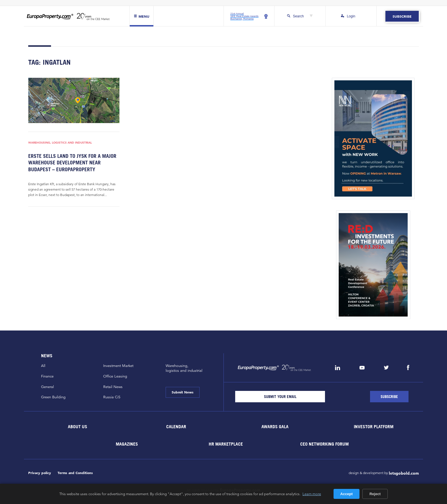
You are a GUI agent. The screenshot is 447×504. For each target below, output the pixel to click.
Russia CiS (112, 397)
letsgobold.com (404, 473)
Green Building (53, 397)
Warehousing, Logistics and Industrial (60, 142)
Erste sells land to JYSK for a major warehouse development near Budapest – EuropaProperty (72, 163)
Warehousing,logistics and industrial (184, 368)
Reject (375, 494)
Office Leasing (115, 376)
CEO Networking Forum (324, 444)
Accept (347, 494)
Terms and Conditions (75, 473)
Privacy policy (40, 473)
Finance (47, 376)
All (43, 366)
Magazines (127, 444)
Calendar (176, 427)
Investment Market (118, 366)
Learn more (312, 494)
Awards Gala (275, 427)
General (47, 387)
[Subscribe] (389, 397)
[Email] (280, 397)
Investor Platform (374, 427)
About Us (78, 427)
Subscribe (402, 16)
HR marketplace (226, 444)
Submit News (183, 392)
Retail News (113, 387)
